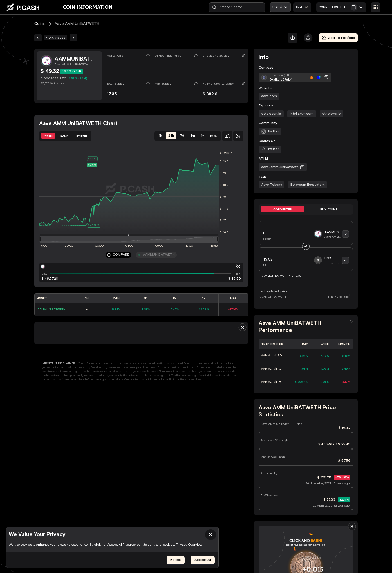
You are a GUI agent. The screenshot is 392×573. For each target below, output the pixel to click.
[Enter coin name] (237, 7)
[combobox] (302, 7)
